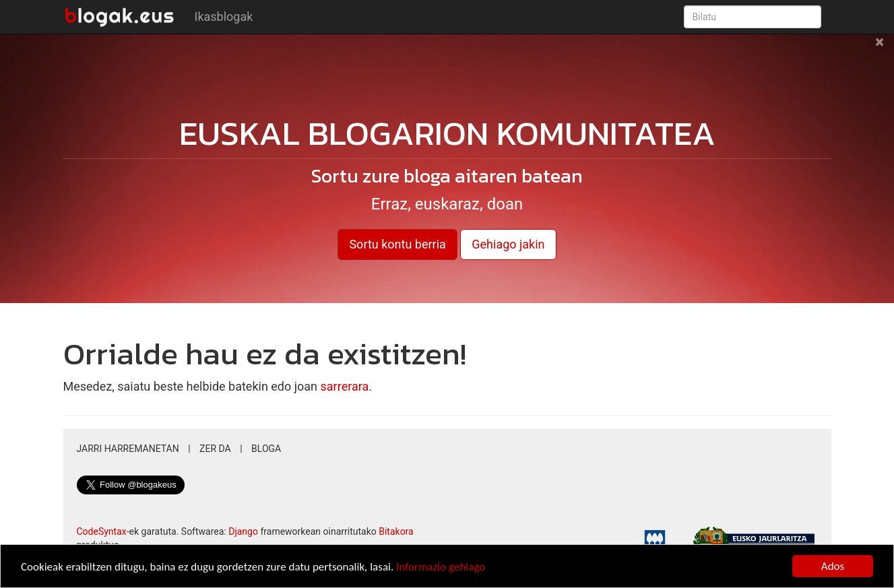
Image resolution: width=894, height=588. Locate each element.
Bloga (266, 449)
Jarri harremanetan (128, 449)
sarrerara (345, 386)
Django (243, 531)
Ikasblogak (224, 17)
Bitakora (396, 531)
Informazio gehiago (441, 567)
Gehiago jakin (508, 244)
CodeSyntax (102, 531)
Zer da (215, 449)
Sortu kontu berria (397, 244)
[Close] (880, 48)
